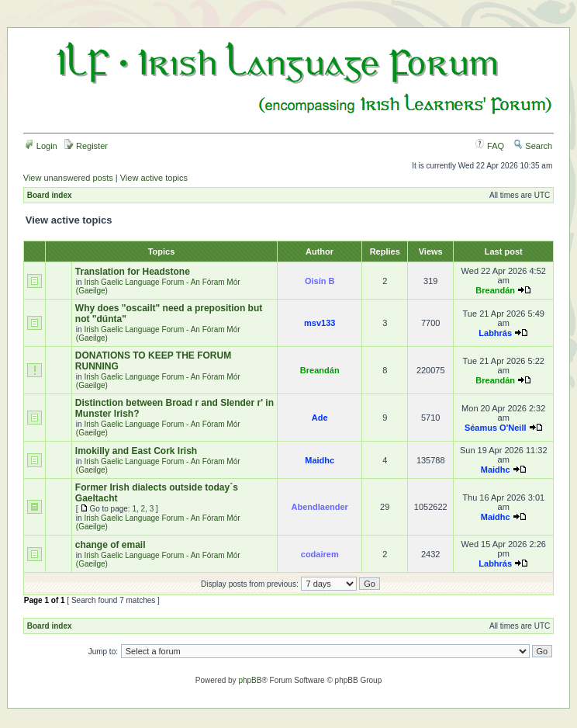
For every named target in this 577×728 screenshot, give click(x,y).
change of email (111, 545)
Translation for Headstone (133, 272)
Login (41, 146)
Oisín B (320, 281)
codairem (320, 554)
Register (86, 146)
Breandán (495, 290)
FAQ (490, 146)
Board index (50, 195)
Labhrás (495, 333)
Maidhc (320, 460)
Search (533, 146)
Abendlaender (320, 507)
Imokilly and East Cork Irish (136, 451)
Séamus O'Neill (496, 428)
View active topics (154, 178)
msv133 (320, 323)
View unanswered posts (68, 178)
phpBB (250, 680)
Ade (320, 418)
